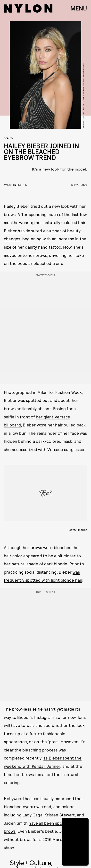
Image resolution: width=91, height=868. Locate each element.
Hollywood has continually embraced (39, 798)
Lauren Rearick (17, 185)
